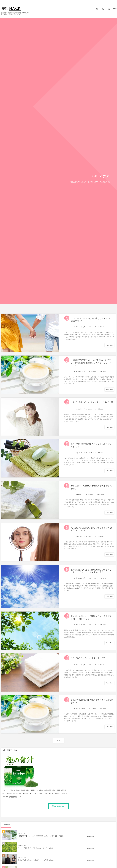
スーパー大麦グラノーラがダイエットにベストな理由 (92, 844)
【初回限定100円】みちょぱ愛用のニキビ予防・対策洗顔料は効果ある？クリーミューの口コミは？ (92, 364)
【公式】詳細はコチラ (58, 815)
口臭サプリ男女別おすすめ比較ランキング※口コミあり (36, 856)
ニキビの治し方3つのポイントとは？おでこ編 (93, 404)
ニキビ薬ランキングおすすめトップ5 (88, 666)
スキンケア (93, 327)
